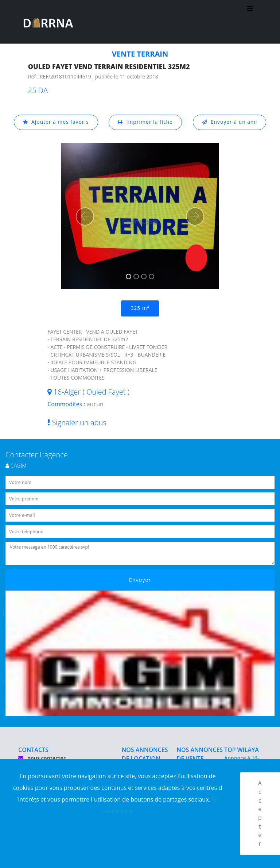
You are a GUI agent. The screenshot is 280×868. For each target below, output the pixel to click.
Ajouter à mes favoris (55, 122)
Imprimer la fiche (145, 122)
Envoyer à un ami (230, 122)
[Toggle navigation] (250, 22)
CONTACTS (33, 750)
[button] (85, 216)
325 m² (140, 308)
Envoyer (140, 580)
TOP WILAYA (242, 750)
